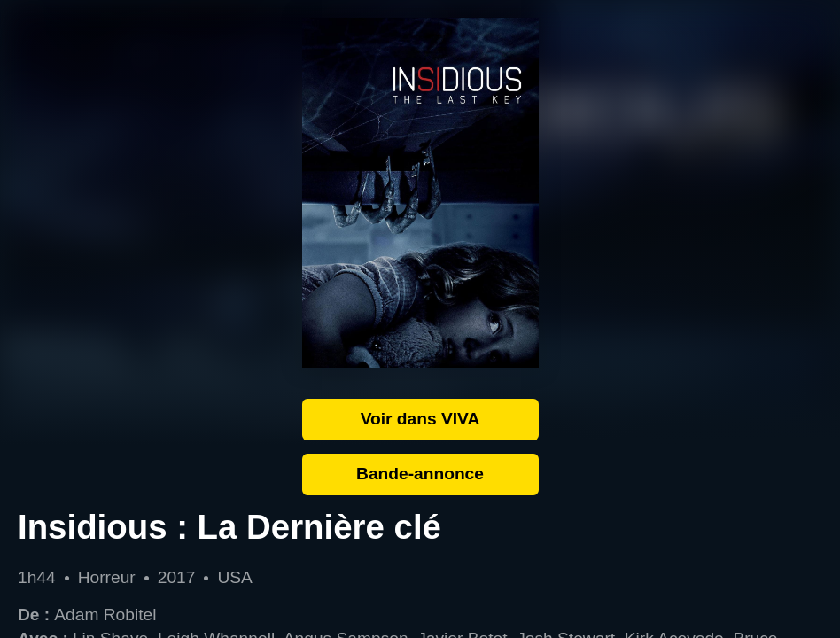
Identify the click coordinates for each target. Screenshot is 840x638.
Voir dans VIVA (420, 419)
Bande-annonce (420, 474)
